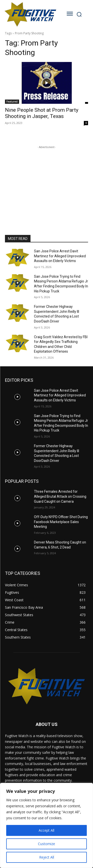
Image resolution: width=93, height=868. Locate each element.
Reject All (47, 857)
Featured (12, 102)
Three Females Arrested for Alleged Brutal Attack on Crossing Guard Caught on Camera (60, 496)
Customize (46, 844)
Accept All (46, 830)
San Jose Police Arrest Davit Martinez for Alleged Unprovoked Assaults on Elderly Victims (60, 256)
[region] (46, 825)
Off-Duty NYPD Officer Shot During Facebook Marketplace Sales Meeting (61, 522)
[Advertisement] (47, 181)
